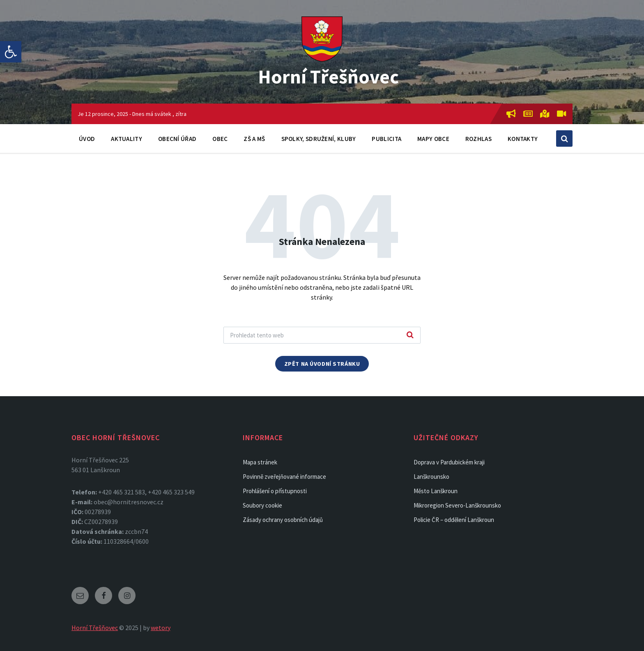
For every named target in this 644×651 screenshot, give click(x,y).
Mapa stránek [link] (260, 462)
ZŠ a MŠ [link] (254, 139)
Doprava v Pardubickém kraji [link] (449, 462)
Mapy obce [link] (433, 139)
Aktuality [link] (126, 139)
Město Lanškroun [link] (436, 491)
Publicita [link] (386, 139)
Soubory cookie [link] (262, 505)
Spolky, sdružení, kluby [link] (319, 139)
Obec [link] (220, 139)
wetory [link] (161, 628)
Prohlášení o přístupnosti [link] (275, 491)
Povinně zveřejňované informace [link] (284, 477)
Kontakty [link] (523, 139)
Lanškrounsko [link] (431, 477)
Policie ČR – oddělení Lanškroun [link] (454, 520)
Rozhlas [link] (478, 139)
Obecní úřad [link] (177, 139)
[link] (11, 52)
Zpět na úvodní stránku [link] (322, 364)
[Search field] (322, 335)
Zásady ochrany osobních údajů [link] (283, 520)
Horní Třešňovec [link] (328, 76)
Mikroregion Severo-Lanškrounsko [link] (457, 505)
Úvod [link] (87, 139)
